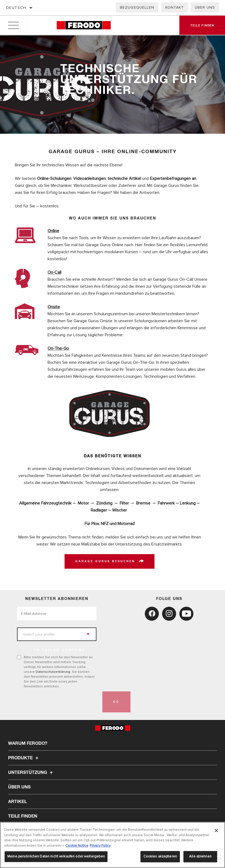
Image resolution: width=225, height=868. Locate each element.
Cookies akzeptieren (160, 856)
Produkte (24, 758)
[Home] (84, 25)
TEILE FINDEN (23, 816)
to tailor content (59, 650)
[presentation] (58, 702)
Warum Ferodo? (28, 743)
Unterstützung (31, 773)
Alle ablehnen (200, 856)
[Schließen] (216, 831)
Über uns (205, 7)
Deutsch (16, 8)
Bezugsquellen (137, 7)
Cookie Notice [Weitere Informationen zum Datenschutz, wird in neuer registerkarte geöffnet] (77, 846)
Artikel (17, 802)
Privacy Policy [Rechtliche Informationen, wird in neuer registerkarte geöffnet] (100, 846)
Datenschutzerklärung (53, 672)
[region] (112, 845)
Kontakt (175, 7)
